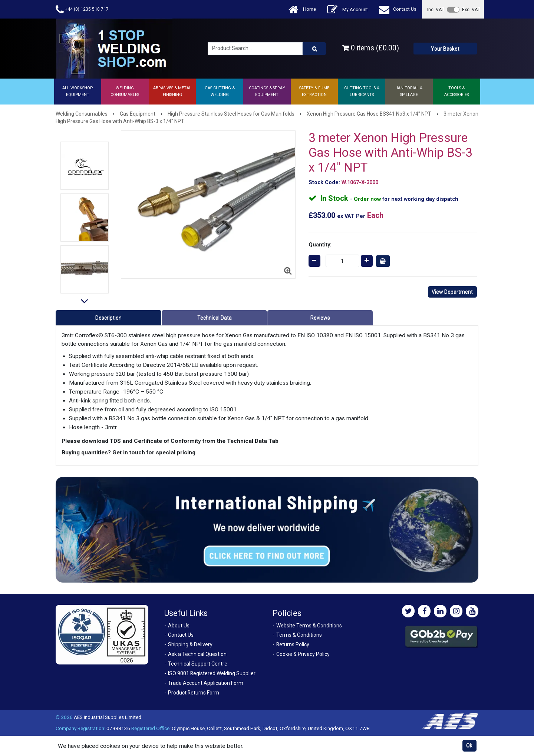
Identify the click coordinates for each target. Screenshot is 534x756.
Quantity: (320, 245)
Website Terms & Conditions (309, 626)
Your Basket (445, 49)
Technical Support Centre (198, 664)
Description (108, 318)
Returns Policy (293, 644)
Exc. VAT (471, 9)
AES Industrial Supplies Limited (108, 717)
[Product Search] (314, 49)
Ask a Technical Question (197, 654)
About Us (179, 626)
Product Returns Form (194, 693)
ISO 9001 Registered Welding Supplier (212, 673)
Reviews (320, 318)
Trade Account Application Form (206, 683)
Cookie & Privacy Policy (303, 654)
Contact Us (398, 9)
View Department (452, 292)
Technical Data (215, 318)
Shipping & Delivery (190, 644)
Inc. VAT (436, 9)
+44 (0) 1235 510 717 (82, 9)
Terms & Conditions (299, 635)
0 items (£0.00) (371, 48)
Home (302, 9)
